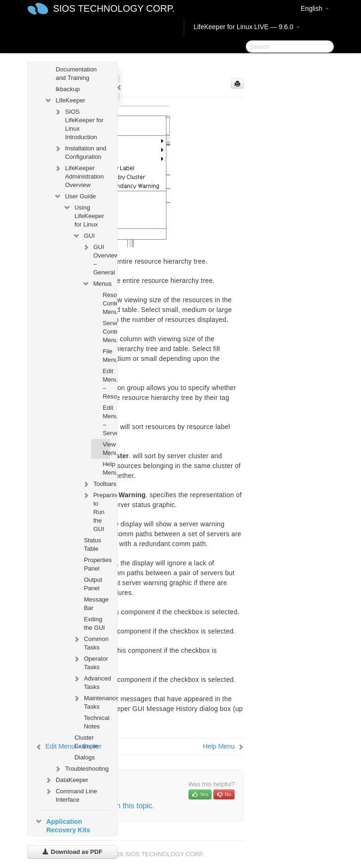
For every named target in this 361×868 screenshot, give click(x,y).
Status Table (92, 544)
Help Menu (106, 468)
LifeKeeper (65, 101)
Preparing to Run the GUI (96, 511)
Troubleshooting (81, 769)
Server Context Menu (106, 332)
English (315, 8)
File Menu (106, 356)
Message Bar (96, 604)
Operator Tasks (90, 662)
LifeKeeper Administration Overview (78, 176)
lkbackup (67, 89)
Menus (96, 284)
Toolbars (96, 484)
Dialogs (84, 757)
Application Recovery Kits (62, 825)
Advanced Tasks (91, 682)
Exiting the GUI (94, 623)
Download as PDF (72, 852)
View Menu (106, 449)
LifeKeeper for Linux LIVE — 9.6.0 (247, 27)
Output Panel (93, 584)
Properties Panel (97, 564)
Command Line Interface (71, 794)
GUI (83, 236)
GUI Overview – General (96, 259)
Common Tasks (90, 642)
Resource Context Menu (106, 303)
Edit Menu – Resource (106, 384)
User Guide (75, 196)
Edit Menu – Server (106, 420)
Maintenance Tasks (91, 701)
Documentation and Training (76, 74)
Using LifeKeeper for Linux (83, 215)
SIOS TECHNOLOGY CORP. (114, 8)
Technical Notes (96, 722)
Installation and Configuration (80, 152)
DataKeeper (66, 780)
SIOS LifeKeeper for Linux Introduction (78, 123)
